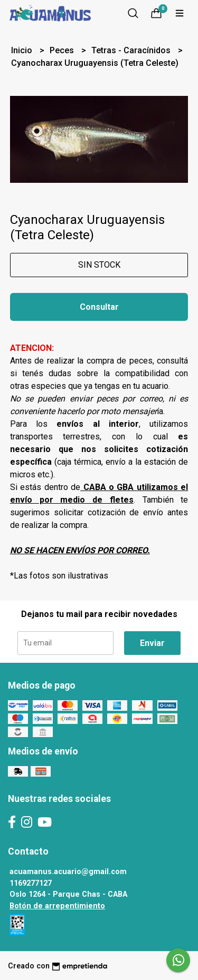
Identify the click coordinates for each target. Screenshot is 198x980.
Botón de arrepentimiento (57, 906)
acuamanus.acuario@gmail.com (68, 872)
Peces (63, 50)
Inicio (23, 50)
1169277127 (31, 883)
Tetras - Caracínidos (132, 50)
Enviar (152, 643)
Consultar (99, 307)
